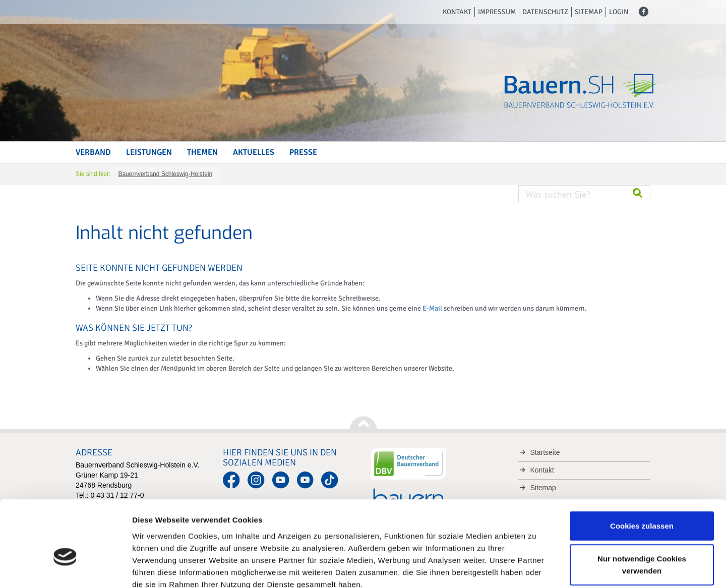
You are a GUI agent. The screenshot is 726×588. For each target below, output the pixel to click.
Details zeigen (536, 568)
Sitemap (589, 12)
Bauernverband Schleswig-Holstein (165, 174)
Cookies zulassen (642, 469)
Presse (303, 152)
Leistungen (149, 152)
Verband (93, 152)
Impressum (497, 12)
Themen (202, 152)
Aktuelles (254, 152)
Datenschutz (545, 12)
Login (619, 12)
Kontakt (457, 12)
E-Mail (432, 308)
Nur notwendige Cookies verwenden (642, 508)
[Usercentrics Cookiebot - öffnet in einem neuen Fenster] (65, 568)
